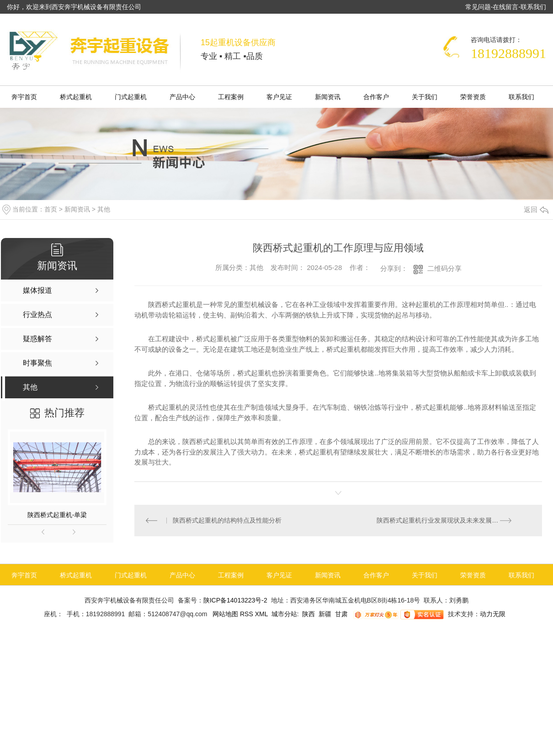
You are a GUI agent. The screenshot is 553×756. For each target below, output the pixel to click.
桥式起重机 (76, 97)
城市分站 (284, 615)
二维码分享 (444, 268)
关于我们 (425, 97)
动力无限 (493, 615)
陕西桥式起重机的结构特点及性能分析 (228, 521)
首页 (51, 209)
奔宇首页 (24, 97)
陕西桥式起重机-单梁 (57, 515)
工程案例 (231, 97)
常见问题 (478, 7)
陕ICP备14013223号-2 (235, 601)
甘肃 (341, 615)
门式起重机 (131, 97)
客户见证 (279, 97)
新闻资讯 (328, 97)
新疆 (325, 615)
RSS (247, 615)
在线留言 (505, 7)
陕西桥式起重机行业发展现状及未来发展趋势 (441, 521)
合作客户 (376, 97)
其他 (104, 209)
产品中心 (182, 97)
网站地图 (224, 615)
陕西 (308, 615)
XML (262, 615)
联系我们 (533, 7)
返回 (536, 209)
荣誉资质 (473, 97)
